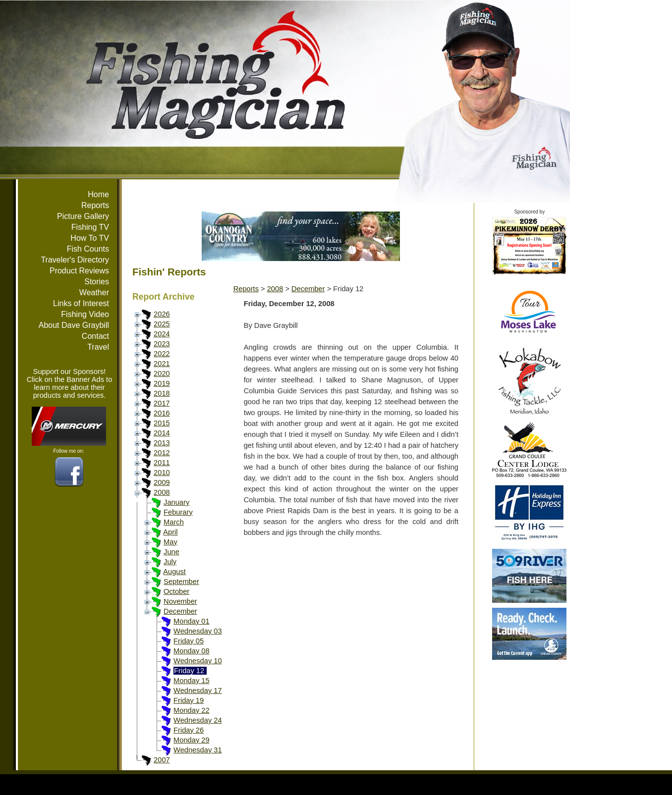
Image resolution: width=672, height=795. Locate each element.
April (170, 532)
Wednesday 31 (198, 750)
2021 (162, 364)
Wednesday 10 (198, 661)
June (171, 552)
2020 (162, 373)
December (180, 611)
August (174, 572)
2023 (162, 344)
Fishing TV (90, 227)
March (174, 522)
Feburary (178, 512)
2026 (162, 314)
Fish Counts (88, 249)
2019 (162, 383)
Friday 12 (189, 671)
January (176, 502)
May (170, 542)
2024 (162, 334)
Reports (95, 205)
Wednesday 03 (198, 631)
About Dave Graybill (74, 325)
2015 (162, 423)
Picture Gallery (83, 216)
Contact (95, 336)
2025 (162, 324)
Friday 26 (189, 730)
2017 (162, 403)
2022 (162, 354)
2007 (162, 760)
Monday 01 (192, 621)
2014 (162, 433)
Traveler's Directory (75, 260)
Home (98, 194)
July (170, 562)
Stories (97, 282)
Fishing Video (85, 314)
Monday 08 (192, 651)
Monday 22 (192, 710)
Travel (98, 347)
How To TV (90, 238)
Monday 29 (192, 740)
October (176, 591)
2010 (162, 473)
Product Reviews (79, 271)
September (181, 582)
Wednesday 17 (198, 690)
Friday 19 (189, 700)
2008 (162, 492)
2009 (162, 482)
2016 (162, 413)
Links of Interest (81, 303)
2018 (162, 393)
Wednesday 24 (198, 720)
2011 (162, 463)
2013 (162, 443)
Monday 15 (192, 681)
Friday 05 (189, 641)
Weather (94, 292)
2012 (162, 453)
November (180, 601)
